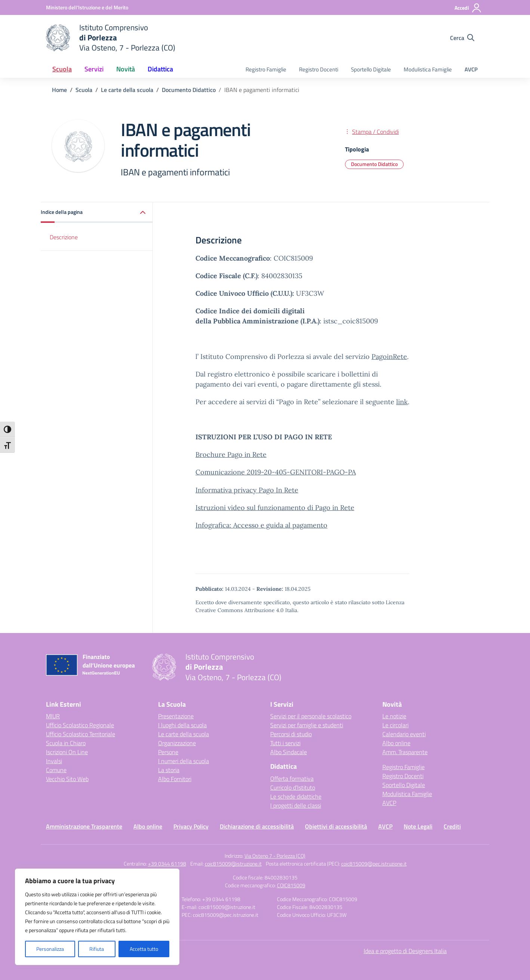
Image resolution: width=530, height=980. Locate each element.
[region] (97, 917)
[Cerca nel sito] (462, 38)
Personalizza (50, 949)
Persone (168, 752)
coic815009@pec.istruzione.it (374, 864)
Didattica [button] (160, 69)
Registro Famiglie (266, 69)
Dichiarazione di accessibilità (257, 826)
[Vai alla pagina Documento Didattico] (189, 90)
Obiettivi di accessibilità (336, 826)
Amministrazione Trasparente (84, 826)
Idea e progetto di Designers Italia (405, 951)
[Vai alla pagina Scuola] (84, 90)
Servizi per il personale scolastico (311, 716)
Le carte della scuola (184, 734)
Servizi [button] (94, 69)
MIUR (53, 716)
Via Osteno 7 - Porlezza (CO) (275, 856)
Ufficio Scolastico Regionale (80, 725)
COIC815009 (291, 885)
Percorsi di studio (291, 734)
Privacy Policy (191, 826)
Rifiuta (97, 949)
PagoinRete (389, 357)
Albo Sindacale (289, 752)
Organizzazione (177, 743)
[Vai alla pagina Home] (59, 90)
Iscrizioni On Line (67, 752)
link (402, 402)
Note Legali (418, 826)
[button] (97, 213)
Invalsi (54, 761)
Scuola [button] (62, 69)
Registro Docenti (319, 69)
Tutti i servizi (285, 743)
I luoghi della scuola (182, 725)
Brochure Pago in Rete (231, 454)
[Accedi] (468, 8)
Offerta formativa (292, 778)
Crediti (452, 826)
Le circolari (395, 725)
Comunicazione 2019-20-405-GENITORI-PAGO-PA (276, 472)
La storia (169, 770)
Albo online (396, 743)
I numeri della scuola (184, 761)
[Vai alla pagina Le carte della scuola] (127, 90)
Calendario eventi (404, 734)
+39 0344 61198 (167, 864)
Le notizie (394, 716)
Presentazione (176, 716)
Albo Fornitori (175, 779)
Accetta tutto (144, 949)
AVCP (471, 69)
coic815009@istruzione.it (233, 864)
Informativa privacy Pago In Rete (247, 490)
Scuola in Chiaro (66, 743)
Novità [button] (126, 69)
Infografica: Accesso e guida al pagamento (261, 525)
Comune (56, 770)
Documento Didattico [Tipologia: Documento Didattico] (374, 164)
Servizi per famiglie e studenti (307, 725)
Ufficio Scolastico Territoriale (81, 734)
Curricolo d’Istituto (293, 787)
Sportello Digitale (371, 69)
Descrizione (64, 237)
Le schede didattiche (296, 796)
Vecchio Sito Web (67, 779)
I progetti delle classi (296, 805)
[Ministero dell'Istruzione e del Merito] (87, 7)
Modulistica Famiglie (428, 69)
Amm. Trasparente (405, 752)
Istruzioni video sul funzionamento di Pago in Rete (275, 508)
